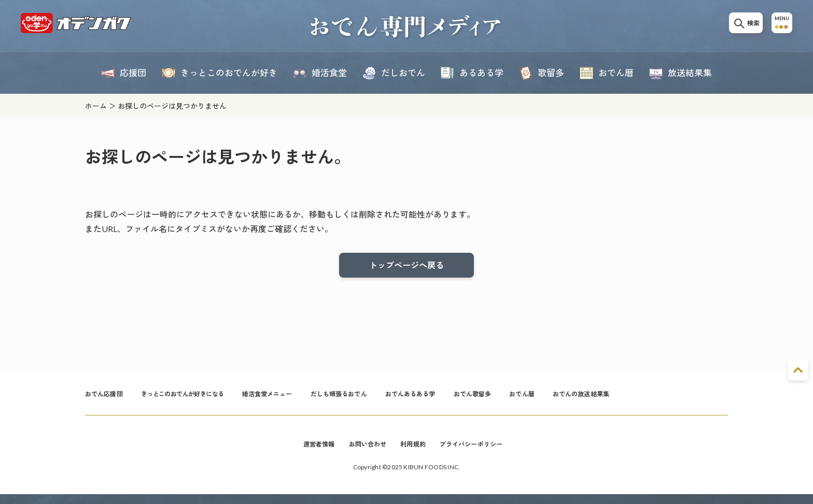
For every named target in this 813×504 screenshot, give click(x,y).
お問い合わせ (363, 452)
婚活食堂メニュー (297, 400)
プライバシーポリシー (479, 452)
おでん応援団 (107, 400)
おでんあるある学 (458, 400)
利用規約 (413, 452)
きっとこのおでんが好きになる (199, 400)
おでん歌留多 (528, 400)
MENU (779, 27)
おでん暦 (583, 400)
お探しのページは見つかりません (172, 106)
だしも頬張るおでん (378, 400)
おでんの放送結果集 (648, 400)
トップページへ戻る (406, 267)
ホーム (96, 106)
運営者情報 (309, 452)
